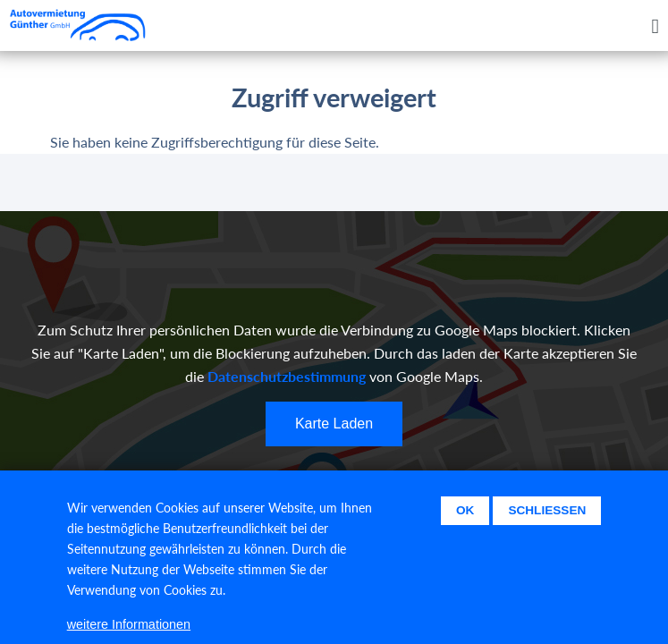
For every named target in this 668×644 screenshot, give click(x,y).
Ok (465, 517)
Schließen (547, 517)
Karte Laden (334, 424)
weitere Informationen (129, 631)
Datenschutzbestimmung (287, 376)
